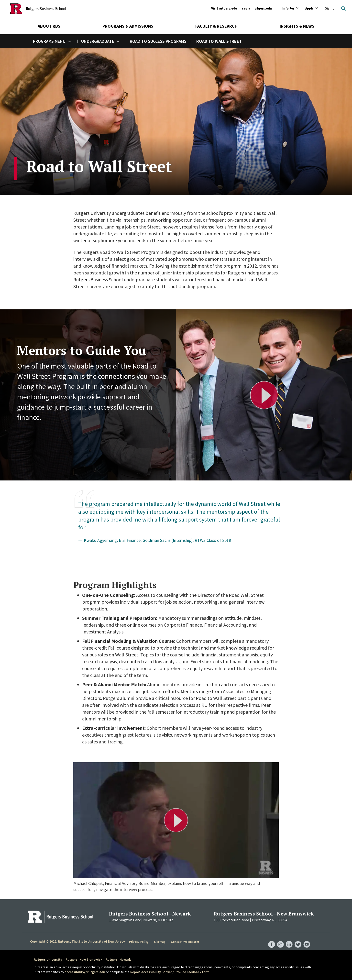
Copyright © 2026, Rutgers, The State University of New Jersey (77, 941)
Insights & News (297, 26)
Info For (288, 9)
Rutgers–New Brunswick (84, 959)
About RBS (49, 26)
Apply (309, 9)
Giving (330, 8)
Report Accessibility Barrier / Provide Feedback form (170, 972)
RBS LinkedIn (288, 939)
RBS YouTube (307, 939)
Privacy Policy (139, 942)
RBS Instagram (279, 939)
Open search (343, 9)
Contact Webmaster (186, 942)
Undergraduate (98, 41)
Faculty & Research (216, 26)
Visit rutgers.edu (224, 8)
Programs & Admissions (128, 26)
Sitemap (160, 942)
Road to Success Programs (158, 41)
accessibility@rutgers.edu (85, 972)
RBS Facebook (269, 939)
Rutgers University (48, 959)
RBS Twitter (297, 939)
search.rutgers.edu (257, 8)
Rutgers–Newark (118, 959)
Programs (43, 41)
